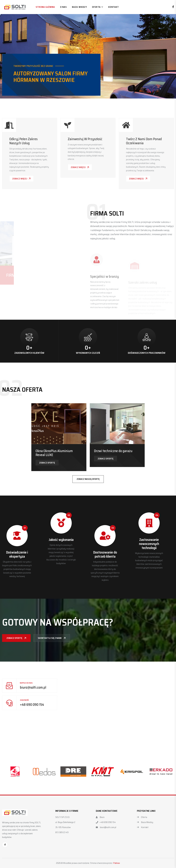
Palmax (117, 863)
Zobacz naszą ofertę (88, 479)
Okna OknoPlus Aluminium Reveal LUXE (54, 453)
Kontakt (114, 7)
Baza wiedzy (79, 7)
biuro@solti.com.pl (33, 687)
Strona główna (45, 7)
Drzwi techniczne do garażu (113, 451)
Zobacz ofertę (47, 463)
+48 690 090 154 (32, 705)
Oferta (96, 7)
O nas (64, 7)
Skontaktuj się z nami (52, 638)
